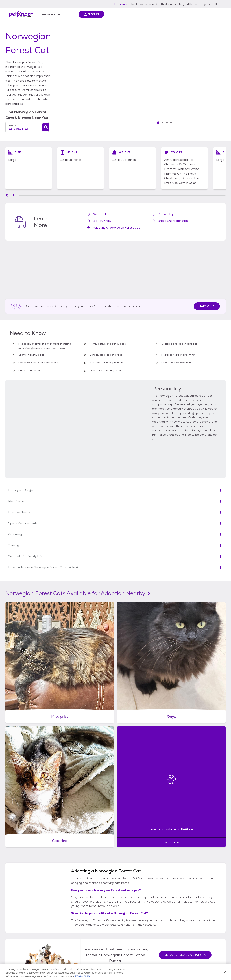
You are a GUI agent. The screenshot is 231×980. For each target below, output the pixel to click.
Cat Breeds (130, 926)
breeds (47, 29)
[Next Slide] (207, 106)
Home (10, 29)
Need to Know (103, 201)
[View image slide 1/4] (207, 69)
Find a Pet (49, 14)
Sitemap (61, 958)
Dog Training (92, 943)
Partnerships (14, 926)
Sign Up (195, 936)
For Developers (16, 939)
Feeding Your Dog (95, 930)
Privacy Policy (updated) (127, 958)
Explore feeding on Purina (185, 711)
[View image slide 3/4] (207, 97)
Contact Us (13, 943)
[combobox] (62, 107)
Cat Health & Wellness (136, 939)
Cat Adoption (131, 922)
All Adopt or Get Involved (59, 917)
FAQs (10, 917)
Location (19, 103)
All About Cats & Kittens (137, 917)
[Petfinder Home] (21, 14)
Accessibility (150, 958)
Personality (166, 201)
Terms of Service (78, 958)
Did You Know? (103, 207)
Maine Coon (72, 815)
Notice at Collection (101, 958)
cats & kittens (28, 29)
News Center (14, 930)
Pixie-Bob (161, 815)
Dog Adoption (93, 922)
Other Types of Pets (56, 930)
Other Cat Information (137, 948)
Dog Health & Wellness (98, 939)
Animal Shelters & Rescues (60, 926)
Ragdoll (134, 815)
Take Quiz (207, 264)
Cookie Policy (167, 958)
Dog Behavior (92, 935)
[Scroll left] (7, 182)
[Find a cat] (108, 105)
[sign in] (209, 14)
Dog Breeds (91, 926)
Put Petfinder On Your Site (22, 935)
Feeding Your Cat (134, 930)
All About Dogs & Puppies (99, 917)
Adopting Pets (53, 922)
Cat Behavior (131, 935)
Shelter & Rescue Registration (38, 958)
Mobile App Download (20, 922)
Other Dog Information (98, 948)
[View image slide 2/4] (207, 83)
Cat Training (131, 943)
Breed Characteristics (173, 207)
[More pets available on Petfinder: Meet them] (199, 571)
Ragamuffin (104, 815)
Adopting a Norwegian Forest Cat (116, 214)
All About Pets (80, 14)
